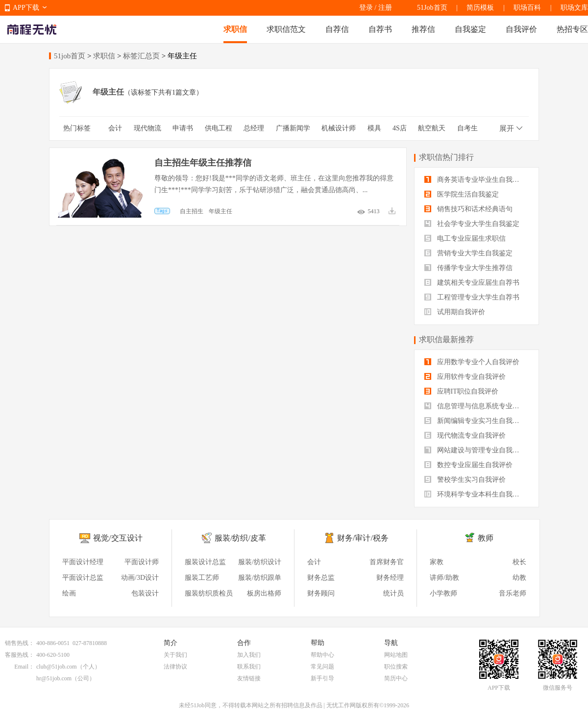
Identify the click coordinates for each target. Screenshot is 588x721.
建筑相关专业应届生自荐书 (472, 283)
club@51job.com (57, 667)
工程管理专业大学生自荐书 (472, 297)
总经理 (254, 128)
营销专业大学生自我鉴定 (468, 253)
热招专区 (572, 29)
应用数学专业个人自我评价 (472, 362)
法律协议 (175, 667)
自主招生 (192, 211)
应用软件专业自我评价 (465, 377)
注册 (385, 8)
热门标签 (77, 128)
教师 (486, 538)
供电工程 (219, 128)
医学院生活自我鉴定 (462, 194)
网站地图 (396, 655)
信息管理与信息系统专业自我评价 (477, 406)
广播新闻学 (293, 128)
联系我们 (249, 667)
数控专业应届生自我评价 (468, 465)
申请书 (183, 128)
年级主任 (220, 211)
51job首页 (70, 56)
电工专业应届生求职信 (465, 238)
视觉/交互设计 (118, 538)
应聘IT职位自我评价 (461, 391)
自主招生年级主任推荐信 (203, 163)
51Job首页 (432, 8)
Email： (24, 667)
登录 (366, 8)
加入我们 (249, 655)
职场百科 (527, 8)
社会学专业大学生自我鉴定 (472, 224)
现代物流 (147, 128)
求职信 (235, 29)
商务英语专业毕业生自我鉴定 (475, 180)
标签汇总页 (141, 56)
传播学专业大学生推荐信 (468, 268)
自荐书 (380, 29)
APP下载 (26, 8)
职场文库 (574, 8)
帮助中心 (322, 655)
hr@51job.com (54, 678)
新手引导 (322, 678)
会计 (115, 128)
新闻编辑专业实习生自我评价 (475, 421)
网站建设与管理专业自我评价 (475, 450)
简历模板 (480, 8)
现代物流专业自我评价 (465, 435)
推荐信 (423, 29)
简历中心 (396, 678)
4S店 (400, 128)
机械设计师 (339, 128)
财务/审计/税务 (363, 538)
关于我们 (175, 655)
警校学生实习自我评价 (465, 480)
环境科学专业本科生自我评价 (475, 494)
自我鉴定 (470, 29)
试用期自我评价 (455, 312)
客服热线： (20, 655)
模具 (374, 128)
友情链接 (249, 678)
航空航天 (432, 128)
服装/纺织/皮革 (240, 538)
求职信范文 (286, 29)
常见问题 (322, 667)
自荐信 (337, 29)
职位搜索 (396, 667)
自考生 (467, 128)
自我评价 (521, 29)
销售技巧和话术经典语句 (468, 209)
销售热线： (20, 643)
